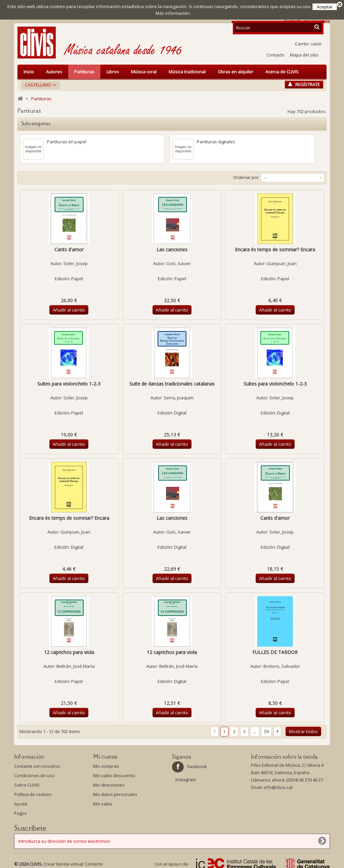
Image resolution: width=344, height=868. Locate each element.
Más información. (173, 13)
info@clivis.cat (278, 785)
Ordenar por (246, 175)
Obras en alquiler (235, 69)
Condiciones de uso (34, 773)
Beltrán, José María (76, 664)
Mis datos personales (115, 792)
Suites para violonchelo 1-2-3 (69, 381)
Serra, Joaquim (179, 395)
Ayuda (21, 801)
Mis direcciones (109, 783)
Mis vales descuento (114, 773)
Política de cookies (33, 792)
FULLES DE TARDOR (275, 650)
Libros (113, 69)
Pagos (20, 811)
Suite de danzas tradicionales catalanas (172, 381)
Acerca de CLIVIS (282, 69)
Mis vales (103, 801)
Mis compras (106, 764)
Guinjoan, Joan (282, 261)
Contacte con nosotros (37, 764)
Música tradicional (187, 69)
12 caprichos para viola (69, 650)
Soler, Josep (76, 261)
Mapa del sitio (304, 52)
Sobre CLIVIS (27, 783)
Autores (54, 69)
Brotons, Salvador (282, 664)
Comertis (94, 862)
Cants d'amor (69, 247)
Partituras (84, 69)
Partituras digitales (216, 139)
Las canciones (172, 247)
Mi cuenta (105, 754)
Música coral (144, 69)
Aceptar (325, 7)
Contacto (275, 52)
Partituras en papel (67, 139)
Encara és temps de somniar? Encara (275, 247)
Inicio (29, 69)
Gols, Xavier (179, 261)
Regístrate (304, 82)
